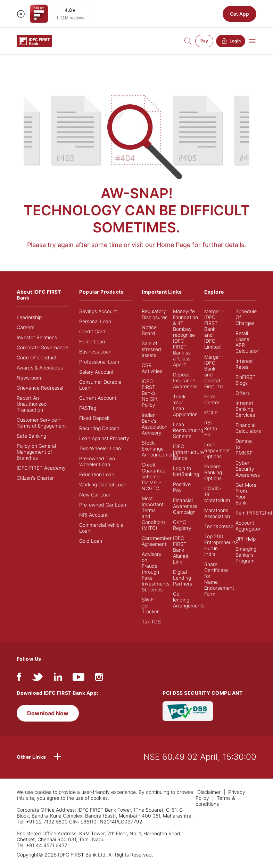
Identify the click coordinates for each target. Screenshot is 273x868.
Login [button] (231, 41)
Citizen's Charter (35, 478)
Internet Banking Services (245, 409)
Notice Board (149, 330)
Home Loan (92, 341)
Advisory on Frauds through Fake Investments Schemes (156, 572)
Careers (26, 327)
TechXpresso (219, 526)
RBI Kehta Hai (211, 428)
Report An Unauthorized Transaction (32, 404)
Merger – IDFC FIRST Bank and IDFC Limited (214, 329)
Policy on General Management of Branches (36, 452)
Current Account (98, 398)
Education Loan (97, 474)
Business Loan (95, 352)
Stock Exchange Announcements (160, 449)
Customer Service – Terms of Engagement (41, 423)
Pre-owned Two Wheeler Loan (97, 461)
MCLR (211, 412)
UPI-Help (246, 539)
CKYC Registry (182, 525)
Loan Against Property (104, 438)
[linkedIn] (58, 679)
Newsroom (29, 378)
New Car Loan (95, 495)
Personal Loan (95, 321)
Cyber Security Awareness (248, 469)
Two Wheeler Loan (100, 448)
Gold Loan (91, 541)
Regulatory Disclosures (155, 314)
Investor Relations (37, 337)
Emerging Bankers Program (246, 555)
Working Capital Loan (103, 484)
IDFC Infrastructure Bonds (188, 452)
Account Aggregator (248, 526)
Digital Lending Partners (183, 578)
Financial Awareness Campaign (185, 506)
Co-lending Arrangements (189, 600)
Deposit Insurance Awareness (185, 380)
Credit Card (92, 331)
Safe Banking (31, 436)
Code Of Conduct (37, 357)
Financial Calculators (248, 428)
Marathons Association (217, 513)
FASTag (88, 408)
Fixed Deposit (94, 418)
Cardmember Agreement (157, 541)
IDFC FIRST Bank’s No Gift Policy (150, 393)
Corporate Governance (42, 347)
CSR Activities (152, 368)
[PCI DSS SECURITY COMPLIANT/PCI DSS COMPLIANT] (188, 711)
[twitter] (38, 679)
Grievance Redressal (40, 388)
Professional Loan (99, 362)
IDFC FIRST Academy (41, 468)
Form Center (212, 399)
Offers (243, 393)
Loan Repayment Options (217, 450)
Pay (204, 41)
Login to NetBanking (186, 471)
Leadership (29, 317)
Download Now (48, 713)
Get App (239, 14)
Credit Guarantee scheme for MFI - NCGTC (154, 476)
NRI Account (93, 515)
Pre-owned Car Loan (103, 505)
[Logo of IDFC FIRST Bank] (34, 41)
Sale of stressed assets (151, 349)
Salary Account (96, 372)
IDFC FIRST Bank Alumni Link (180, 550)
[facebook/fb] (19, 679)
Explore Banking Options (213, 472)
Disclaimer (209, 792)
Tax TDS (151, 622)
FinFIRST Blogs (246, 380)
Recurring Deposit (99, 428)
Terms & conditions (215, 801)
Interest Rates (244, 364)
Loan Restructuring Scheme (188, 430)
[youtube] (78, 679)
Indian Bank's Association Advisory (155, 424)
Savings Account (98, 311)
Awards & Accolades (40, 368)
